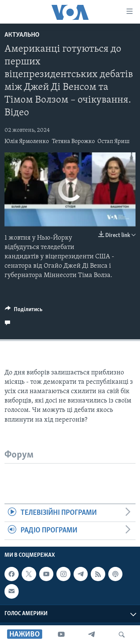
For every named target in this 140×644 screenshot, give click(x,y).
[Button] (24, 311)
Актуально (22, 35)
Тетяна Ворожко (73, 142)
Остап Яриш (113, 142)
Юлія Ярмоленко (27, 142)
